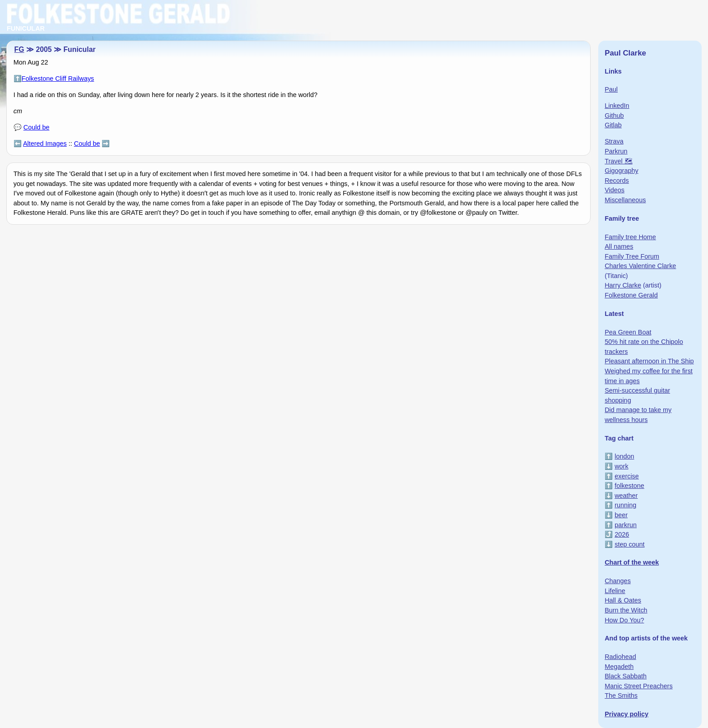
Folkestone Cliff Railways (58, 79)
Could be (37, 127)
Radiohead (620, 657)
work (621, 466)
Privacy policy (626, 714)
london (624, 456)
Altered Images (45, 144)
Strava (614, 141)
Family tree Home (630, 237)
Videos (615, 190)
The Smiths (621, 696)
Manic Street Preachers (638, 686)
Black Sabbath (626, 676)
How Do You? (624, 620)
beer (621, 515)
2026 (622, 534)
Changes (618, 581)
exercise (627, 476)
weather (626, 496)
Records (617, 181)
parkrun (626, 525)
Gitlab (613, 125)
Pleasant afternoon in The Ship (649, 361)
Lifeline (615, 591)
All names (619, 246)
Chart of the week (632, 562)
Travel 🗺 (618, 161)
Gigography (621, 171)
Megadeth (619, 667)
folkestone (629, 486)
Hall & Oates (623, 600)
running (625, 505)
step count (629, 544)
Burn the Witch (626, 610)
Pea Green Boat (628, 332)
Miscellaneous (625, 200)
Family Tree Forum (632, 256)
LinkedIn (617, 106)
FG (19, 49)
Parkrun (616, 151)
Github (614, 116)
